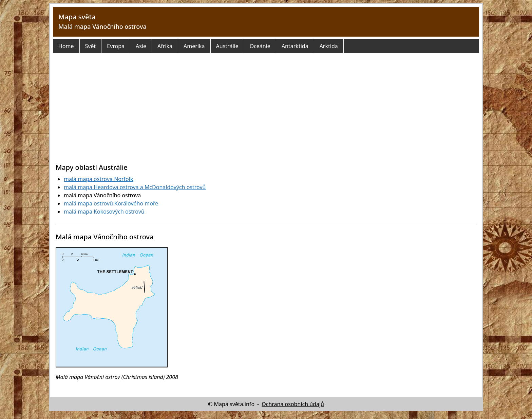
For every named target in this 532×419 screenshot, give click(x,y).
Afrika (165, 46)
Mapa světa (77, 17)
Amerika (194, 46)
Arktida (329, 46)
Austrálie (227, 46)
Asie (141, 46)
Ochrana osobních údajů (293, 404)
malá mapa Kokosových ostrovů (104, 212)
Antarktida (295, 46)
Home (66, 46)
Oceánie (260, 46)
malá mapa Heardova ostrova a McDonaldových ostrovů (135, 187)
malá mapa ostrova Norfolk (98, 179)
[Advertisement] (266, 112)
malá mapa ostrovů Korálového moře (111, 203)
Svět (91, 46)
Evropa (116, 46)
